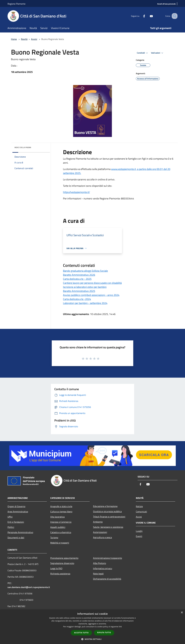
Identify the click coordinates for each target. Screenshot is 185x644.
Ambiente (98, 522)
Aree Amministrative (18, 512)
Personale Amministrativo (20, 532)
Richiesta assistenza (60, 574)
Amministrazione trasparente (108, 558)
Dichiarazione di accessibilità (107, 579)
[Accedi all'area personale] (166, 4)
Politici (11, 527)
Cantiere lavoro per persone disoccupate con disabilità (92, 283)
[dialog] (92, 627)
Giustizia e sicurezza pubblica (107, 511)
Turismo (54, 538)
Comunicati (141, 512)
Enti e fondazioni (16, 522)
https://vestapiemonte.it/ (76, 192)
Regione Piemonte (16, 4)
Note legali (98, 574)
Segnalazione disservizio (62, 563)
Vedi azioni (158, 53)
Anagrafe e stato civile (61, 506)
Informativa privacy (103, 568)
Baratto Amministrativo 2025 (79, 291)
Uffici (10, 517)
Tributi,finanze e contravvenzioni (109, 517)
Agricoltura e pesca (102, 537)
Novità (24, 39)
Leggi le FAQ (56, 568)
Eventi (139, 536)
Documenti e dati (16, 538)
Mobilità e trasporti (60, 543)
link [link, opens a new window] (120, 627)
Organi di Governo (16, 506)
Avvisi (34, 39)
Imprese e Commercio (61, 522)
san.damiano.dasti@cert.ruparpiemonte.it (29, 587)
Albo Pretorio (100, 563)
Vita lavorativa (57, 517)
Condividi (143, 53)
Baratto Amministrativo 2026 (79, 275)
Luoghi (139, 531)
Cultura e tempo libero (61, 512)
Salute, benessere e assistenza (108, 527)
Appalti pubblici (58, 527)
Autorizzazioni (100, 532)
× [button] (182, 613)
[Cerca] (174, 16)
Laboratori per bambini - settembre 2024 (85, 303)
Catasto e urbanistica (61, 532)
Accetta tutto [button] (81, 633)
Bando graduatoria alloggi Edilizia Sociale (85, 271)
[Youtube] (148, 16)
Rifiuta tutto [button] (104, 633)
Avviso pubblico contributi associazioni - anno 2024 (91, 295)
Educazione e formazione (105, 506)
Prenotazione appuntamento (64, 558)
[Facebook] (141, 16)
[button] (92, 639)
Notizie (139, 506)
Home (14, 39)
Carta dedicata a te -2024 (77, 299)
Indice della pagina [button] (23, 147)
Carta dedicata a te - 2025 (77, 279)
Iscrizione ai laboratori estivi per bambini (85, 287)
